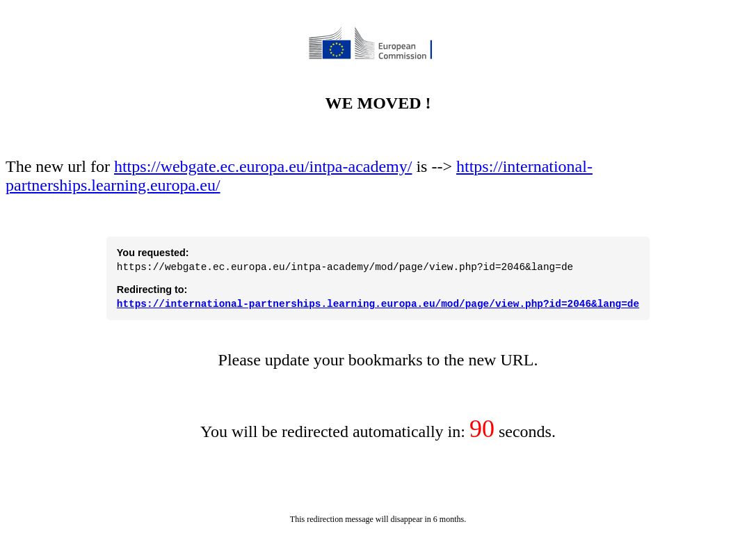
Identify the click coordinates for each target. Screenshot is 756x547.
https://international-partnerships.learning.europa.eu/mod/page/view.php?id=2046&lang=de (378, 303)
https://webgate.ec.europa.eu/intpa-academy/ (263, 160)
